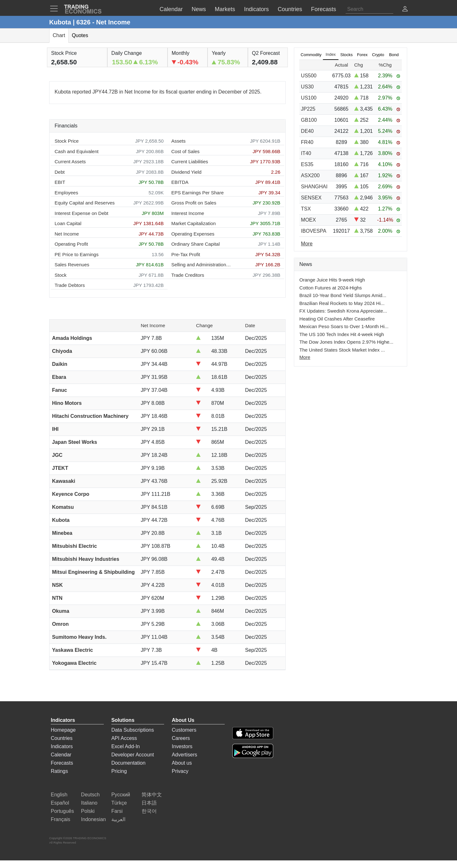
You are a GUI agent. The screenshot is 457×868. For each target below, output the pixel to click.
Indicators (62, 746)
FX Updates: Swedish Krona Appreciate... (343, 311)
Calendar (61, 755)
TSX (306, 209)
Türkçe (119, 803)
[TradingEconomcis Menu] (56, 9)
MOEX (308, 220)
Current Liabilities (190, 162)
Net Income (67, 234)
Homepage (63, 730)
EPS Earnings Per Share (198, 193)
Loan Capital (68, 223)
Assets (179, 141)
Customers (184, 730)
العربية (118, 819)
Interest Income (188, 213)
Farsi (117, 811)
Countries (62, 738)
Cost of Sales (185, 151)
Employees (66, 193)
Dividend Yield (186, 172)
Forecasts (62, 763)
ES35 (307, 164)
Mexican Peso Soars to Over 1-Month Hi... (344, 326)
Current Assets (70, 162)
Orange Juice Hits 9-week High (332, 280)
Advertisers (184, 755)
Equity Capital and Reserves (85, 203)
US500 (309, 76)
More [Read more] (307, 244)
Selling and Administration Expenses (202, 265)
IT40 (306, 153)
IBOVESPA (314, 231)
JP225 (308, 109)
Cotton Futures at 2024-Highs (331, 288)
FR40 (307, 142)
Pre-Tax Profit (186, 254)
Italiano (89, 803)
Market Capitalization (194, 223)
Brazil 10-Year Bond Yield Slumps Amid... (343, 295)
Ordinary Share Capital (196, 244)
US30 (307, 87)
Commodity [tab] (311, 55)
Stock (61, 275)
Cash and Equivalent (76, 151)
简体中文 (152, 795)
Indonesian (93, 819)
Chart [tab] (59, 35)
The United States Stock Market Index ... (342, 350)
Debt (60, 172)
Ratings (59, 771)
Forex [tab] (362, 55)
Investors (182, 746)
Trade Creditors (188, 275)
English (59, 795)
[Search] (369, 9)
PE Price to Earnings (76, 254)
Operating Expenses (193, 234)
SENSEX (311, 198)
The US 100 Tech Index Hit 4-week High (342, 334)
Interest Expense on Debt (81, 213)
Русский (121, 795)
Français (60, 819)
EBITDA (180, 182)
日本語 (149, 803)
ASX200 (310, 175)
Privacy (180, 771)
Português (62, 811)
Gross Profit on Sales (194, 203)
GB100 (309, 120)
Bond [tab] (394, 55)
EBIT (60, 182)
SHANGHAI (314, 187)
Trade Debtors (70, 285)
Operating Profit (71, 244)
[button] (405, 10)
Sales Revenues (72, 265)
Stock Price (67, 141)
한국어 (149, 811)
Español (60, 803)
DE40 (307, 131)
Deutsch (90, 795)
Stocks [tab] (346, 55)
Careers (181, 738)
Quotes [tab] (80, 35)
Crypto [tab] (378, 55)
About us (182, 763)
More (305, 357)
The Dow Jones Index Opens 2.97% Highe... (346, 342)
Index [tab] (331, 54)
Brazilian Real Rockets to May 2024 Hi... (342, 303)
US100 (309, 98)
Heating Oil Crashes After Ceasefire (337, 319)
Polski (88, 811)
